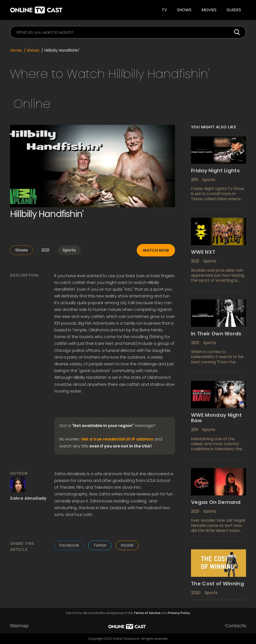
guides (234, 10)
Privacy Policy (179, 613)
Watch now (156, 250)
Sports (69, 250)
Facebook (69, 545)
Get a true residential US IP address (117, 439)
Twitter (100, 545)
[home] (60, 10)
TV (164, 10)
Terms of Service (147, 613)
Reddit (127, 545)
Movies (209, 10)
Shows (184, 10)
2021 (45, 250)
